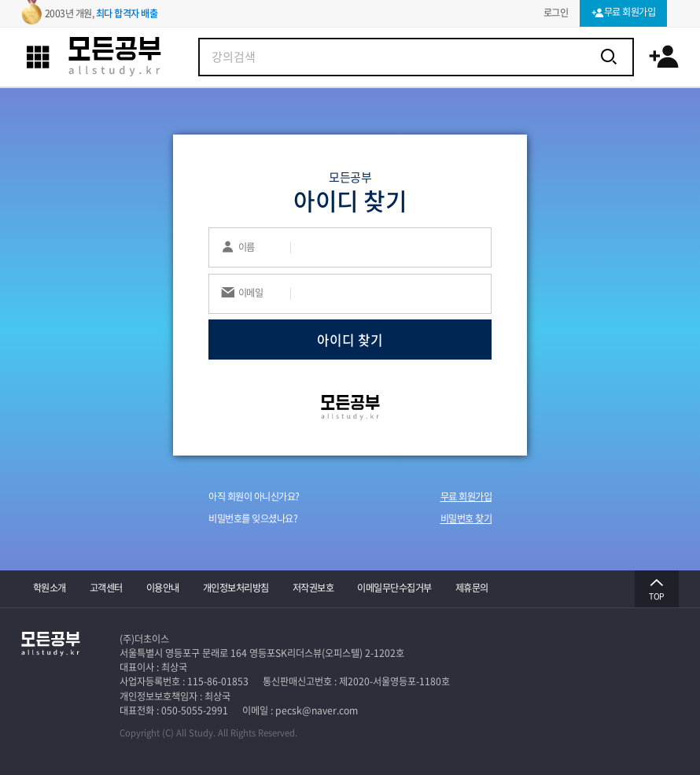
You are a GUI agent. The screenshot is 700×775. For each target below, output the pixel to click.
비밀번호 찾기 (466, 519)
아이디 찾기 (350, 340)
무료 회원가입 (466, 496)
